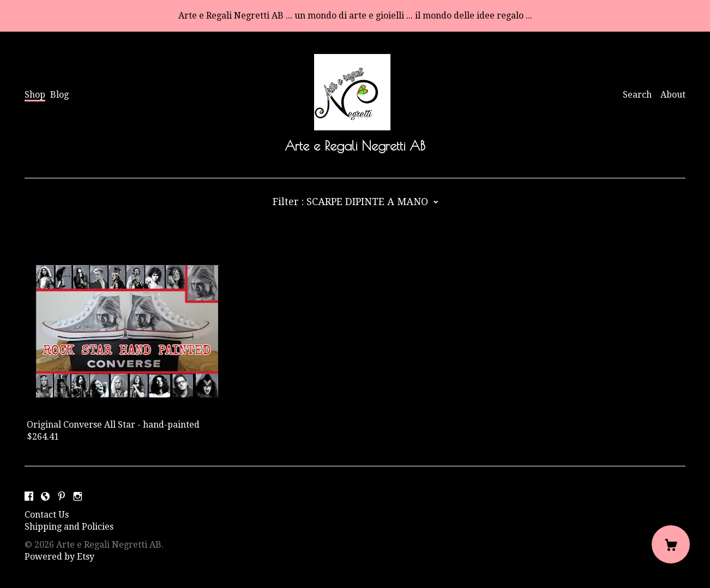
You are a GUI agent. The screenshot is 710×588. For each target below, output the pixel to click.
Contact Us (47, 515)
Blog (59, 95)
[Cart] (671, 544)
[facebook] (29, 497)
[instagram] (78, 497)
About (673, 95)
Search (637, 95)
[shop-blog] (45, 497)
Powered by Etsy (59, 557)
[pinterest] (62, 497)
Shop (35, 95)
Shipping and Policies (69, 527)
